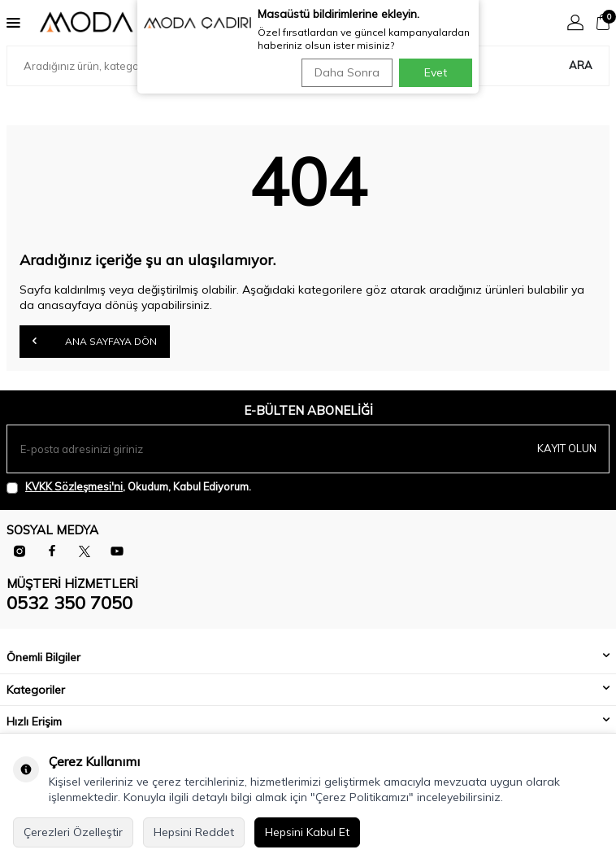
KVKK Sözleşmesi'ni (74, 486)
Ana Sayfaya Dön (95, 341)
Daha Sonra (347, 72)
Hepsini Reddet (194, 832)
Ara (581, 65)
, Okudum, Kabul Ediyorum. (129, 487)
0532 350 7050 (69, 603)
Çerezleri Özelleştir (73, 832)
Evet (436, 72)
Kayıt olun (567, 448)
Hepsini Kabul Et (307, 832)
